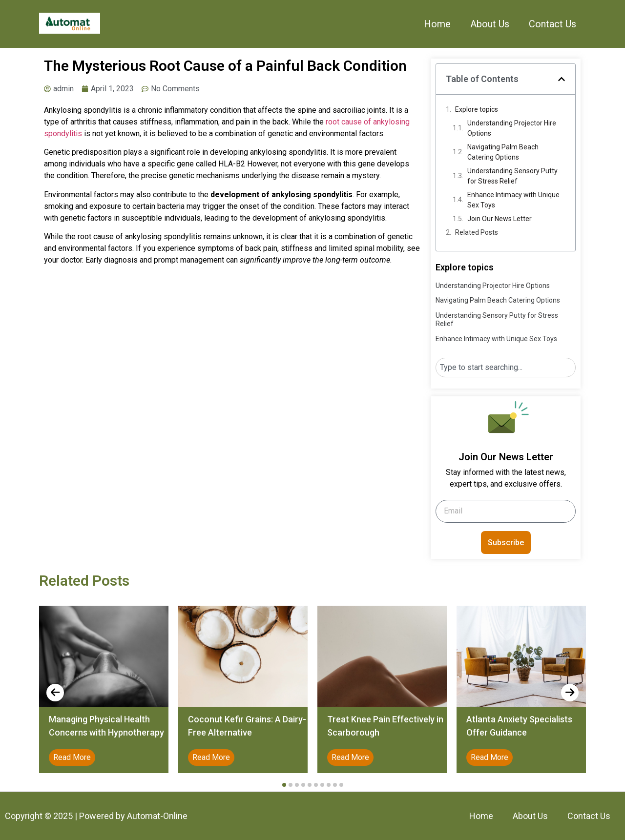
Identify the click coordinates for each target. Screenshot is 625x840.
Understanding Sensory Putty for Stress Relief (512, 176)
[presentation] (55, 693)
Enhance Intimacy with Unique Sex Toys (513, 200)
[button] (562, 79)
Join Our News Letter (500, 219)
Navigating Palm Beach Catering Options (503, 152)
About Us (490, 24)
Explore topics (477, 109)
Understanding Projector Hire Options (512, 128)
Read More (72, 757)
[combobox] (506, 368)
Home (437, 24)
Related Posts (477, 232)
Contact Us (552, 24)
